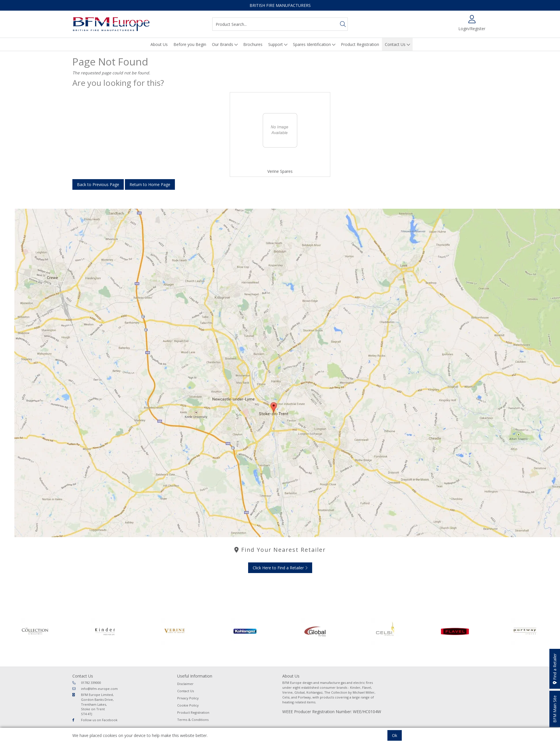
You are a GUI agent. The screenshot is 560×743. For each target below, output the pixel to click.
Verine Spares (280, 171)
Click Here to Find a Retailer (280, 568)
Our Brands (223, 44)
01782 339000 (87, 683)
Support (276, 44)
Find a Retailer (555, 669)
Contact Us (395, 44)
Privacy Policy (188, 698)
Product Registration (360, 44)
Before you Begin (190, 44)
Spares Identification (312, 44)
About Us (159, 44)
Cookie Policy (188, 705)
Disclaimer (185, 684)
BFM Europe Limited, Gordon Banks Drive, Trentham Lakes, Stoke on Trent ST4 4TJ (93, 704)
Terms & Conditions (193, 720)
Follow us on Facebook (95, 720)
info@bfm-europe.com (95, 689)
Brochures (253, 44)
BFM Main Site (555, 709)
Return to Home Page (150, 184)
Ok (395, 735)
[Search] (343, 24)
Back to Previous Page (98, 184)
